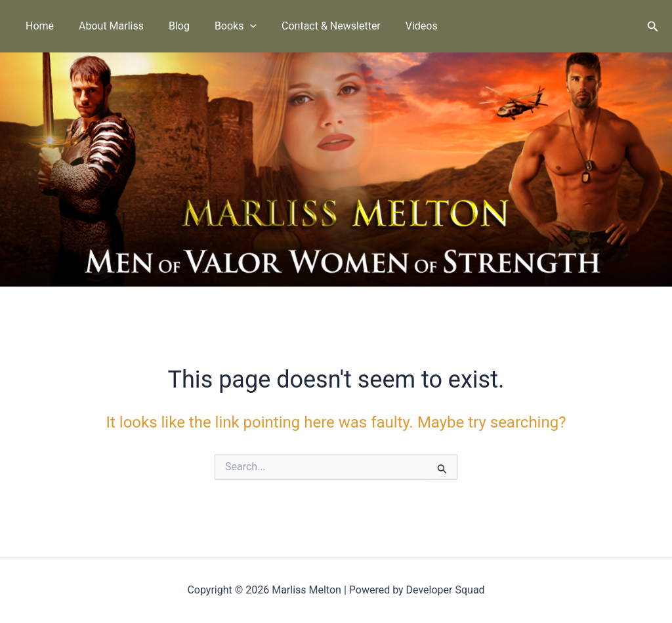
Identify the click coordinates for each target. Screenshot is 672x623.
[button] (237, 26)
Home (38, 26)
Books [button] (222, 26)
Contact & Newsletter (313, 26)
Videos (400, 26)
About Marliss (105, 26)
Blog (169, 26)
